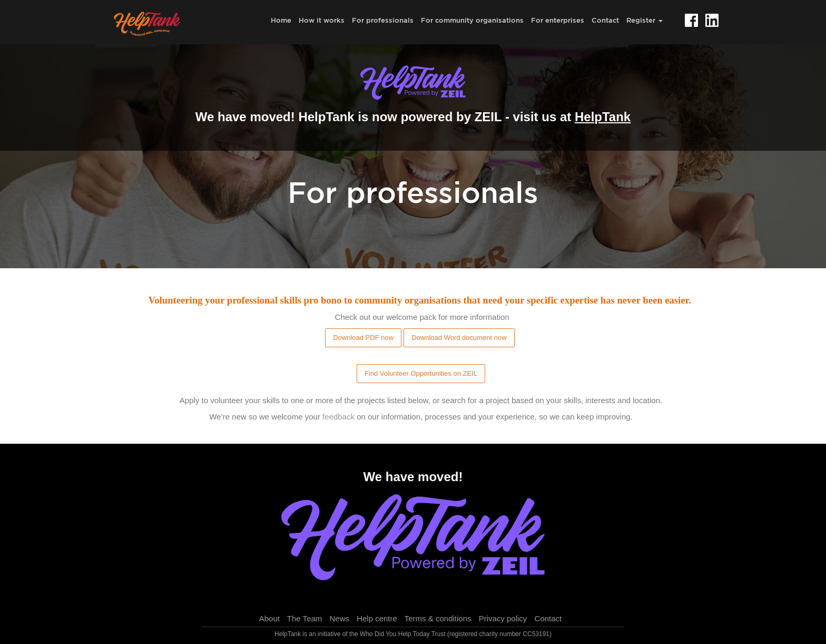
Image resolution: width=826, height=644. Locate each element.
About (269, 618)
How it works (322, 20)
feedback (338, 417)
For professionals (383, 20)
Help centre (377, 618)
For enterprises (558, 20)
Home (281, 20)
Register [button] (645, 20)
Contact (605, 20)
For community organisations (472, 20)
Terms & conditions (438, 618)
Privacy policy (503, 618)
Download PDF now (363, 338)
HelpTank (603, 117)
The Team (304, 618)
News (339, 618)
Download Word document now (459, 338)
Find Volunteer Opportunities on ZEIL (421, 373)
